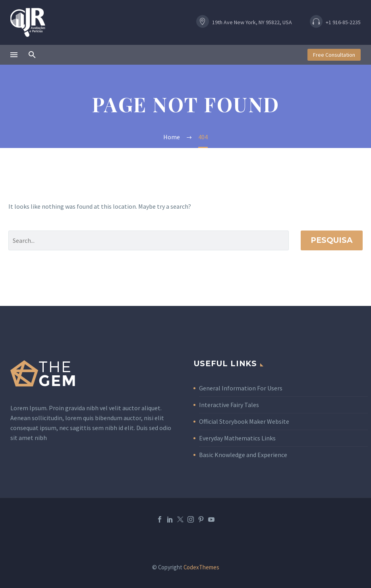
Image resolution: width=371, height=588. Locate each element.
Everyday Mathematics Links (237, 438)
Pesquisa (332, 240)
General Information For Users (241, 388)
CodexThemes (201, 567)
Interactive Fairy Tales (229, 405)
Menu (14, 55)
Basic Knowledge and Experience (243, 455)
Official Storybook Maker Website (244, 421)
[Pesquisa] (149, 240)
